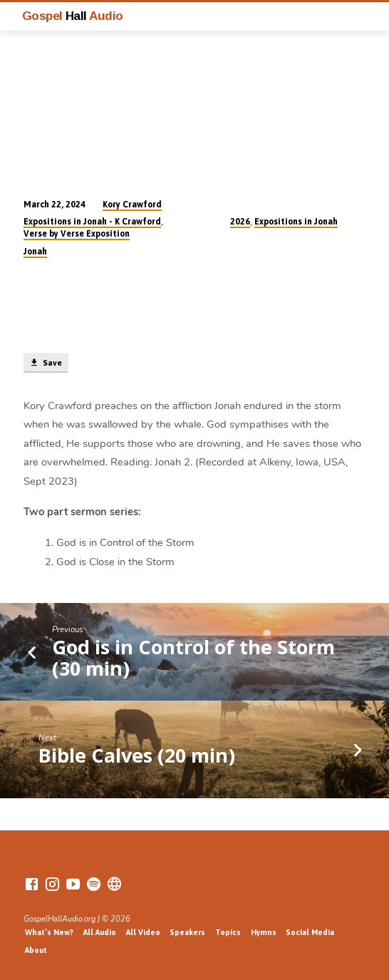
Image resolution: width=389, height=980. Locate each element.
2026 (240, 222)
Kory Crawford (132, 205)
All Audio (100, 932)
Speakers (187, 932)
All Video (143, 932)
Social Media (310, 932)
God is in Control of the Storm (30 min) (193, 657)
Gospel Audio (73, 16)
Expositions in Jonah (296, 222)
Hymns (264, 932)
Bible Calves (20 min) (137, 755)
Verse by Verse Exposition (77, 234)
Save (46, 363)
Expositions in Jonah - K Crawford (92, 222)
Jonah (35, 252)
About (36, 950)
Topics (228, 932)
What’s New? (49, 932)
